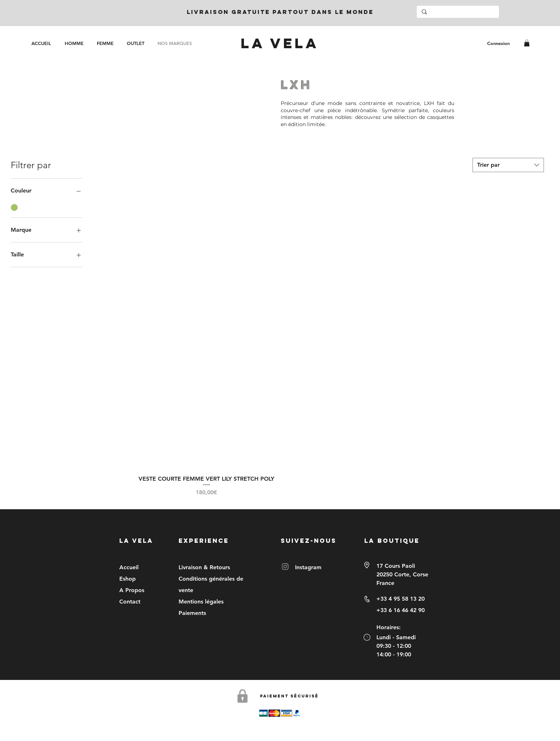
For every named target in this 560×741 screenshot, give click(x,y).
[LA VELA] (280, 43)
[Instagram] (285, 567)
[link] (527, 43)
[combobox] (508, 165)
